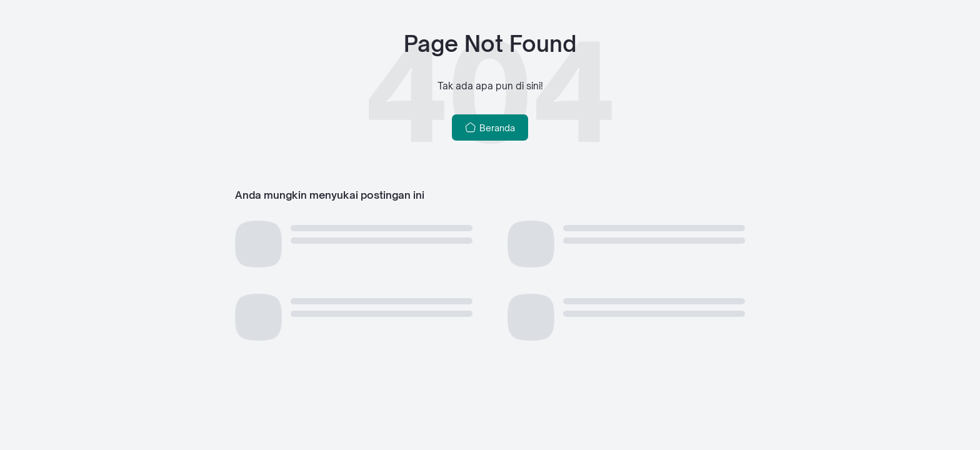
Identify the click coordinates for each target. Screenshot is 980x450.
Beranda (490, 127)
